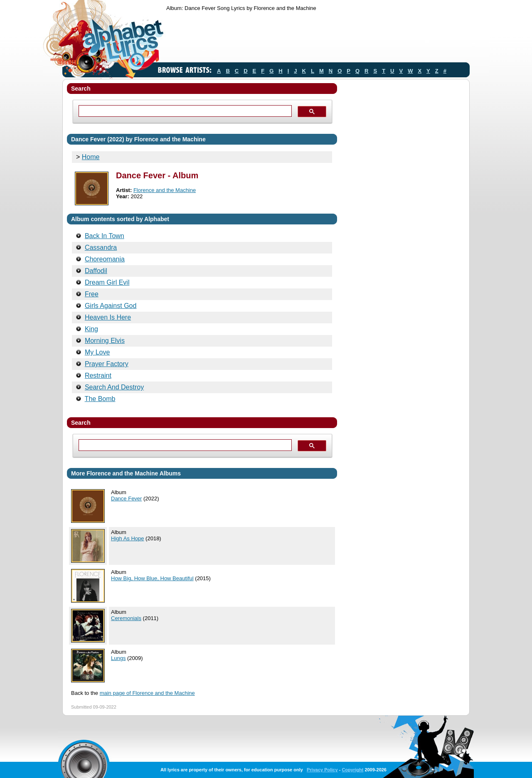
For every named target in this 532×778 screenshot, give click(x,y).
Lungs (118, 658)
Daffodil (96, 271)
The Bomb (100, 399)
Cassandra (101, 247)
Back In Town (105, 236)
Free (92, 294)
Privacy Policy (322, 770)
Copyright (352, 770)
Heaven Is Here (108, 317)
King (91, 329)
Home (91, 157)
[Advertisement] (318, 39)
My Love (97, 352)
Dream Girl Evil (107, 282)
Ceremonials (126, 618)
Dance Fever (126, 499)
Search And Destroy (114, 387)
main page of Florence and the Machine (147, 693)
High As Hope (128, 538)
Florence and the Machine (165, 190)
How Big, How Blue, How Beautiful (152, 578)
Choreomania (105, 259)
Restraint (98, 375)
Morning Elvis (105, 341)
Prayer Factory (107, 364)
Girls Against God (111, 306)
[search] (184, 111)
